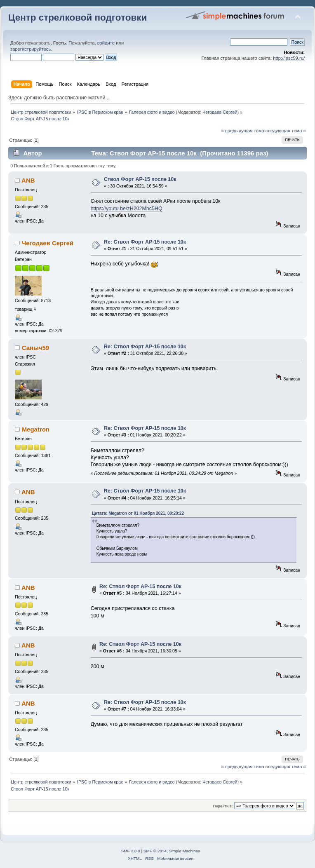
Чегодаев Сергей (220, 112)
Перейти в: (223, 806)
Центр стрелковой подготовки (78, 18)
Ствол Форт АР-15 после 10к (140, 179)
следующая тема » (286, 131)
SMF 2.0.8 (131, 851)
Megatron (36, 429)
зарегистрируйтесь (31, 49)
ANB (28, 180)
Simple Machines (184, 851)
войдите (106, 43)
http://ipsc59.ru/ (289, 58)
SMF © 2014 (155, 851)
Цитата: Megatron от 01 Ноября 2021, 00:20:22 (138, 513)
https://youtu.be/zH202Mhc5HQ (127, 209)
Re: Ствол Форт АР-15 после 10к (145, 242)
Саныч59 (35, 348)
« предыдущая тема (242, 131)
